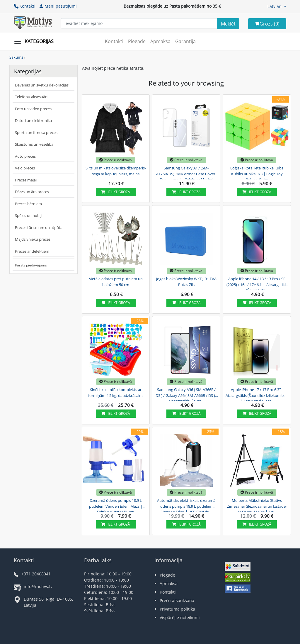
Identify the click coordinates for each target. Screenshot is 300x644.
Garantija (185, 41)
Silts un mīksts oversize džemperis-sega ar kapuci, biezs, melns (116, 171)
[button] (277, 6)
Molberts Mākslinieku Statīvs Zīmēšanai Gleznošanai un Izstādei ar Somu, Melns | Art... (257, 505)
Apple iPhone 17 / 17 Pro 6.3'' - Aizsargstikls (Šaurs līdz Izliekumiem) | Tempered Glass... (257, 395)
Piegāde (137, 41)
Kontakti (25, 6)
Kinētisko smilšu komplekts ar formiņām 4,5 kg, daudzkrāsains (116, 392)
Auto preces (25, 156)
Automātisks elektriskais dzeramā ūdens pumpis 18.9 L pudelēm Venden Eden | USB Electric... (186, 505)
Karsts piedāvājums (31, 265)
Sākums (16, 57)
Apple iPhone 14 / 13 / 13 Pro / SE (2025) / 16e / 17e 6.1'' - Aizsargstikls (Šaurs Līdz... (257, 284)
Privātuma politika (177, 609)
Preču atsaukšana (177, 600)
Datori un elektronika (33, 120)
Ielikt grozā (116, 192)
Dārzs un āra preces (32, 192)
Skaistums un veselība (34, 144)
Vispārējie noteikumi (180, 617)
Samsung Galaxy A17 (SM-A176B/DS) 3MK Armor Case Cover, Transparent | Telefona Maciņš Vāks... (186, 173)
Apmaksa (160, 41)
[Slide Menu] (36, 41)
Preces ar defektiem (32, 251)
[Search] (228, 24)
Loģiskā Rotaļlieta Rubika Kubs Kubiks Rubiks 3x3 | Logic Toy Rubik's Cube (257, 173)
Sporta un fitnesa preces (36, 132)
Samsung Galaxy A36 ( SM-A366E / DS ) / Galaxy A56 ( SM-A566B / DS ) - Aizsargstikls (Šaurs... (186, 395)
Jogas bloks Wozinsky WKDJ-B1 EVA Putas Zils (186, 282)
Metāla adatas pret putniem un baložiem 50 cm (116, 282)
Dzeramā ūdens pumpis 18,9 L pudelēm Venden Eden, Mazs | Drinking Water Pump (116, 505)
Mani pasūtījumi (58, 6)
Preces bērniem (28, 204)
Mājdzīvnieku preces (33, 239)
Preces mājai (26, 180)
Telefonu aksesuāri (31, 97)
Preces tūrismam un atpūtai (39, 227)
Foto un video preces (33, 109)
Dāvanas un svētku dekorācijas (42, 85)
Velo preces (25, 168)
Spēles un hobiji (29, 215)
